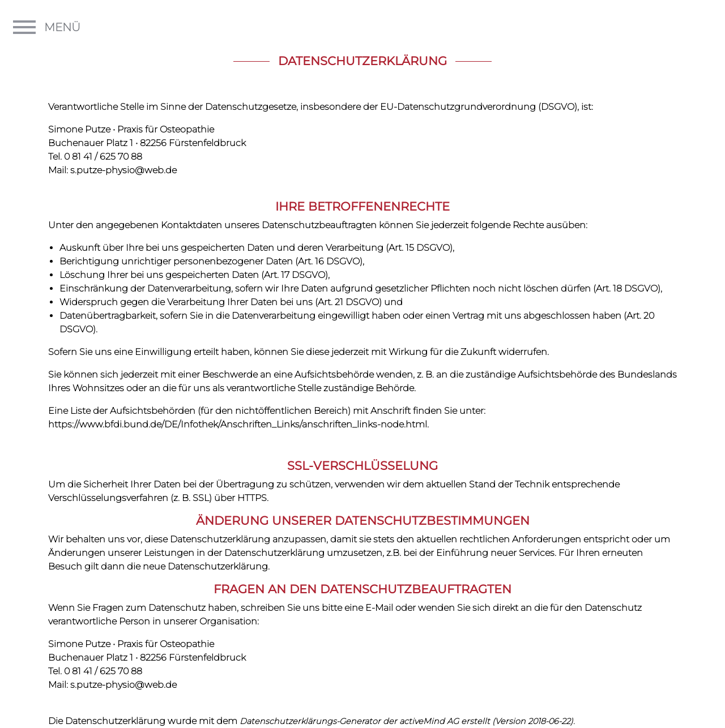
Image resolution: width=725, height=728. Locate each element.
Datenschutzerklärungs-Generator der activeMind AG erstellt (365, 721)
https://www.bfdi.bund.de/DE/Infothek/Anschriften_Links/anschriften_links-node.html (238, 424)
